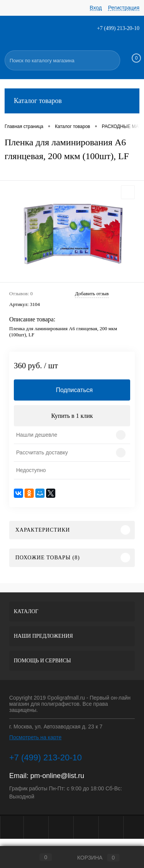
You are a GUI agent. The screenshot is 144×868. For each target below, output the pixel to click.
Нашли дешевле (37, 435)
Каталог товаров (72, 101)
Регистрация (124, 8)
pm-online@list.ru (57, 776)
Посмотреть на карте (35, 737)
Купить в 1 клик (72, 416)
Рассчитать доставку (42, 452)
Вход (96, 8)
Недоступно (31, 470)
